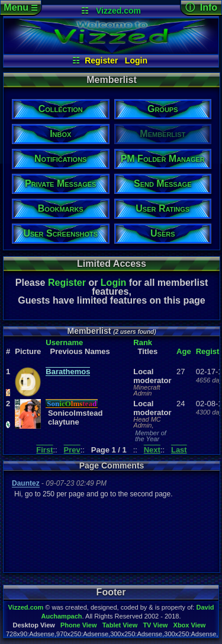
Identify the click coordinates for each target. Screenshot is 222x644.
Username (64, 342)
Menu (20, 7)
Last (179, 450)
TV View (155, 625)
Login (136, 60)
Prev (72, 450)
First (44, 450)
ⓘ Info (201, 7)
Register (101, 60)
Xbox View (190, 625)
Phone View (79, 625)
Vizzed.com (118, 11)
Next (152, 450)
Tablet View (120, 625)
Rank (143, 342)
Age (184, 351)
